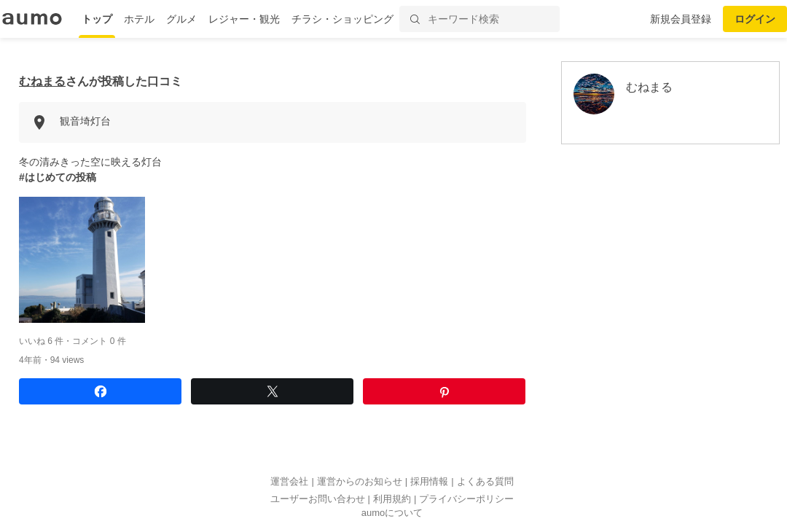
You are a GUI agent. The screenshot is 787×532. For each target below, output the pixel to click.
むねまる (42, 81)
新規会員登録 (681, 19)
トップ (97, 19)
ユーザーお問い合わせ (318, 499)
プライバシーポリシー (466, 499)
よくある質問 (485, 481)
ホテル (139, 19)
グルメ (181, 19)
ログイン (755, 19)
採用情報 (429, 481)
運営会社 (289, 481)
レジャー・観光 (244, 19)
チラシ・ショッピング (342, 19)
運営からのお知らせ (360, 481)
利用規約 (392, 499)
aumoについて (392, 513)
